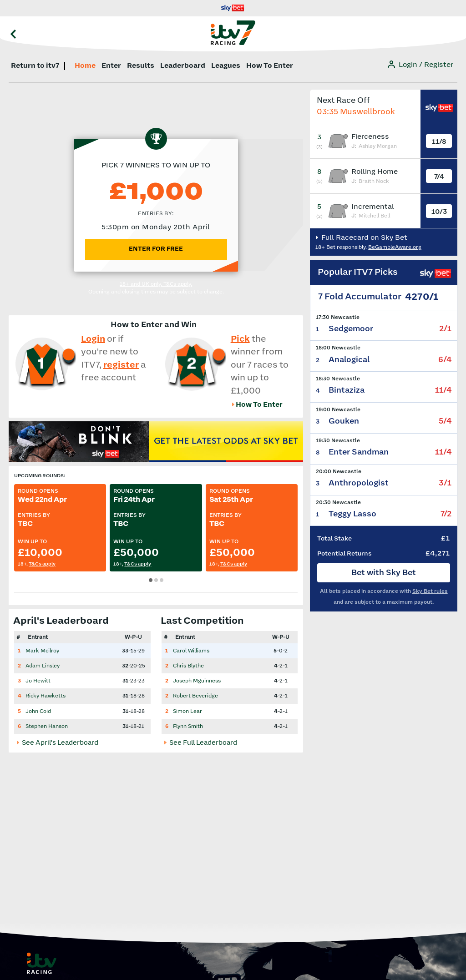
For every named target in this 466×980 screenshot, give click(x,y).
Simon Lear (187, 711)
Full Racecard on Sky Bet (363, 238)
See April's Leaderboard (59, 743)
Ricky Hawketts (46, 696)
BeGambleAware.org (395, 247)
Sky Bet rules (430, 591)
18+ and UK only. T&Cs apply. (156, 284)
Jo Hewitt (38, 681)
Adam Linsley (43, 666)
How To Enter (259, 405)
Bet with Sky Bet (384, 573)
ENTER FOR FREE (156, 249)
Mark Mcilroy (42, 651)
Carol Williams (191, 651)
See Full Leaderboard (203, 743)
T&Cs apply (42, 564)
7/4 (439, 177)
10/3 (439, 212)
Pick (240, 339)
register (121, 365)
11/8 (439, 142)
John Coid (38, 711)
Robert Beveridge (195, 696)
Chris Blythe (188, 666)
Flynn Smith (188, 726)
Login (93, 339)
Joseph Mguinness (197, 681)
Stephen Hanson (47, 726)
